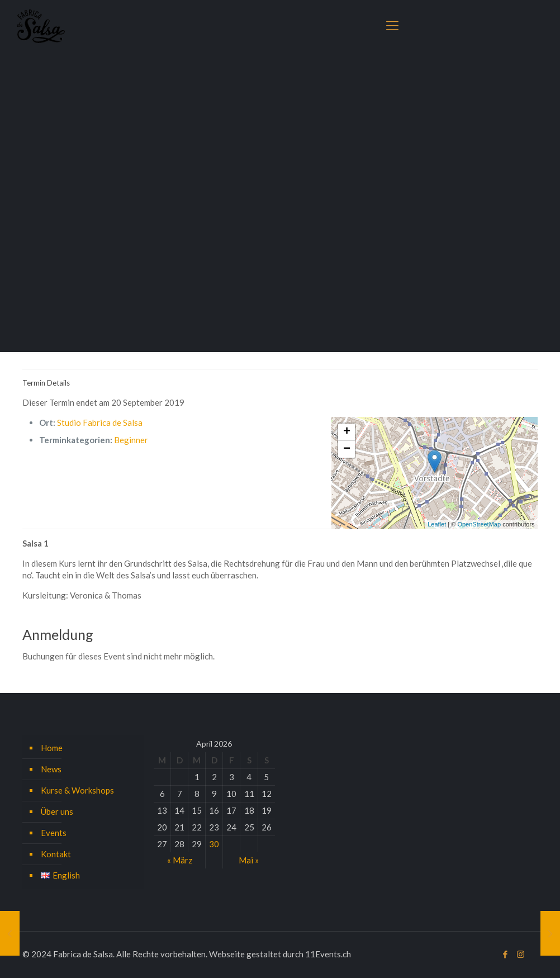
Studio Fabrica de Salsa (100, 422)
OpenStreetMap (479, 524)
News (51, 769)
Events (54, 833)
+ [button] (347, 432)
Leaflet (437, 524)
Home (52, 748)
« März (180, 860)
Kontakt (56, 854)
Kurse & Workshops (77, 790)
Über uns (57, 811)
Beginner (131, 440)
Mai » (249, 860)
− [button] (347, 449)
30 (214, 844)
